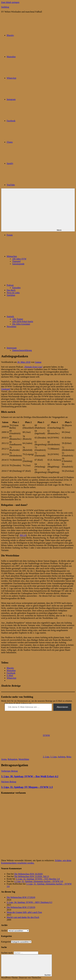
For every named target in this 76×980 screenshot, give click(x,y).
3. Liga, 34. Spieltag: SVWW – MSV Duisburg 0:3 (29, 902)
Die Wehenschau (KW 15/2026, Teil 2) (32, 876)
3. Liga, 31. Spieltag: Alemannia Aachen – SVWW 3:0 (39, 881)
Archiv (4, 931)
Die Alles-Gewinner (21, 324)
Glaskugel (6, 389)
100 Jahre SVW (19, 259)
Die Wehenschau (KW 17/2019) (21, 907)
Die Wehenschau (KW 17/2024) (21, 897)
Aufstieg (61, 757)
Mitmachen (33, 256)
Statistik (31, 316)
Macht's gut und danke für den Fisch (23, 917)
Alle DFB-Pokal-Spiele (23, 321)
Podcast (31, 285)
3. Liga (53, 757)
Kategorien (6, 942)
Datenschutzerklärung (22, 350)
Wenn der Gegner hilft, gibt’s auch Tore (24, 912)
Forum (10, 235)
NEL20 (23, 535)
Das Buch (11, 290)
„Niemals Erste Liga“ (33, 367)
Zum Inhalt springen (10, 2)
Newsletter (11, 326)
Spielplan (11, 295)
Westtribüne (24, 759)
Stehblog (5, 7)
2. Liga (46, 757)
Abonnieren (62, 707)
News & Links (13, 293)
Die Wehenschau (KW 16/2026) (28, 874)
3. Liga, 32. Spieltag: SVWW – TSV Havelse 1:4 (38, 879)
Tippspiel (16, 261)
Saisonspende (18, 264)
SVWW (46, 735)
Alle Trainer (18, 319)
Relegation (12, 759)
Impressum (33, 348)
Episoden (16, 288)
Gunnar (38, 362)
